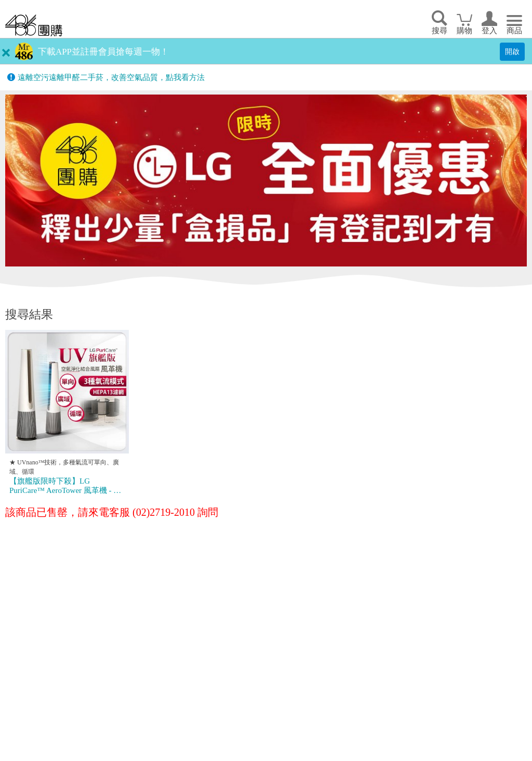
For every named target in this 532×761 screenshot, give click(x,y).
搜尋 (440, 31)
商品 (514, 31)
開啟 (512, 51)
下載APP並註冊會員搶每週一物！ (103, 52)
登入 (489, 31)
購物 (464, 31)
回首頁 (34, 25)
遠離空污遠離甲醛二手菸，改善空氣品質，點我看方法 (111, 77)
